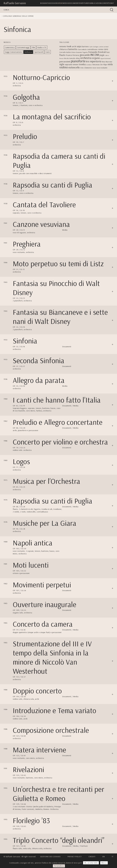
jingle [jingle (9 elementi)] (102, 55)
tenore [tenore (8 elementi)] (75, 64)
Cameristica (10, 47)
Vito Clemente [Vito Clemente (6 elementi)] (86, 68)
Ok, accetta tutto (91, 863)
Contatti (106, 3)
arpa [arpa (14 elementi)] (79, 46)
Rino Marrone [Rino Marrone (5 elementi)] (107, 62)
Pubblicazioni (95, 3)
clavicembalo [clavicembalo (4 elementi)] (82, 49)
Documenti (74, 3)
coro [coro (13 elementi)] (106, 49)
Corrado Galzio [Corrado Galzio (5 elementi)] (65, 52)
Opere (60, 3)
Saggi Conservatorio (13, 52)
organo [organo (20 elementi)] (96, 58)
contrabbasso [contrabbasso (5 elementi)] (92, 49)
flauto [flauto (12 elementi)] (62, 55)
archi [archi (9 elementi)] (74, 46)
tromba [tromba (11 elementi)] (82, 64)
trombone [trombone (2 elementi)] (89, 65)
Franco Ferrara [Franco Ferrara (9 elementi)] (73, 55)
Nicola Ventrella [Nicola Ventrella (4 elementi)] (70, 58)
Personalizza (59, 866)
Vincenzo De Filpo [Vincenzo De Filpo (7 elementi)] (100, 64)
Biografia (45, 3)
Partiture (84, 3)
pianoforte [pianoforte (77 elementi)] (78, 61)
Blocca (104, 863)
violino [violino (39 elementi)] (64, 67)
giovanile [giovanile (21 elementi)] (85, 55)
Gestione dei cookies (50, 856)
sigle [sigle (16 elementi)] (62, 64)
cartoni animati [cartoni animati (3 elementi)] (104, 47)
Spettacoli (39, 52)
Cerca (6, 10)
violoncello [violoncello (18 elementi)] (74, 67)
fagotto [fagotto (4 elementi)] (85, 52)
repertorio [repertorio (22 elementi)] (96, 61)
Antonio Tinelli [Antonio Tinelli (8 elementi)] (65, 46)
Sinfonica (28, 52)
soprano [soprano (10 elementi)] (68, 64)
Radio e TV (42, 47)
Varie (48, 52)
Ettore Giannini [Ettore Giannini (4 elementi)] (77, 52)
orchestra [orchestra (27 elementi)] (86, 58)
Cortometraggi (23, 47)
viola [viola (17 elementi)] (110, 64)
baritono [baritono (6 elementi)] (85, 46)
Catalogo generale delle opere (18, 16)
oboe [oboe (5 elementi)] (78, 58)
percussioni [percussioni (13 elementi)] (65, 61)
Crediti (92, 856)
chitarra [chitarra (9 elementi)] (63, 49)
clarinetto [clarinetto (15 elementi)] (72, 49)
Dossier (53, 3)
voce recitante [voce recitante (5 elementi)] (102, 68)
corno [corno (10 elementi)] (101, 49)
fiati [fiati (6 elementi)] (108, 52)
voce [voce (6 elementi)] (94, 68)
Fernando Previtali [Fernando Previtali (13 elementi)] (97, 52)
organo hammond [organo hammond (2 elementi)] (106, 58)
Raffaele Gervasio (15, 3)
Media (66, 3)
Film (33, 47)
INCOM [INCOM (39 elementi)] (95, 55)
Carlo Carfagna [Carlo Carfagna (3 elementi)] (94, 47)
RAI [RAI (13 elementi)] (88, 61)
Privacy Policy (74, 856)
